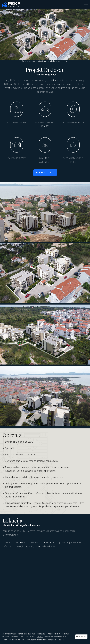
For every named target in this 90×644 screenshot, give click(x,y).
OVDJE (40, 637)
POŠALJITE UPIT (45, 173)
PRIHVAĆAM (81, 637)
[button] (86, 4)
